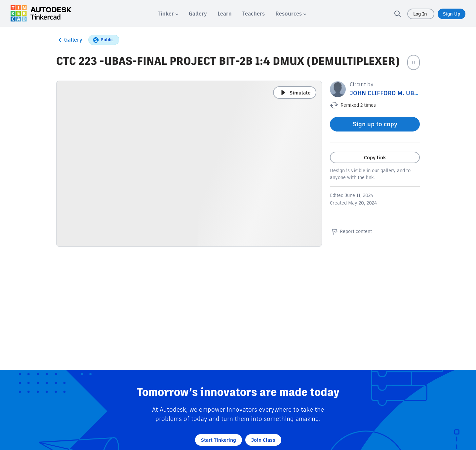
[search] (397, 14)
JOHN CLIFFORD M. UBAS (386, 93)
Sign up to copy (375, 124)
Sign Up (452, 14)
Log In (421, 14)
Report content (351, 231)
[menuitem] (168, 14)
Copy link (375, 157)
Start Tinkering (218, 440)
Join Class (263, 440)
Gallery (69, 40)
